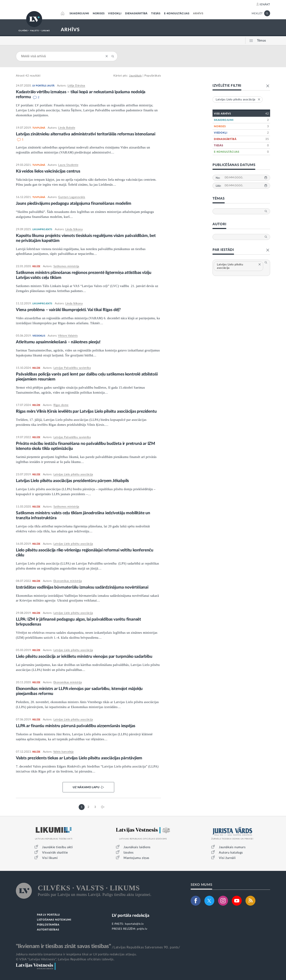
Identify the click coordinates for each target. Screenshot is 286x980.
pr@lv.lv (142, 929)
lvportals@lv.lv (134, 924)
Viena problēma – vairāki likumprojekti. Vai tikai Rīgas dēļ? (68, 310)
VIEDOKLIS (39, 336)
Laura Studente (68, 165)
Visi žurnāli (227, 858)
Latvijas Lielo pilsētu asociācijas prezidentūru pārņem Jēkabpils (72, 481)
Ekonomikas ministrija (68, 581)
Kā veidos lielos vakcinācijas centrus (48, 171)
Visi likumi (50, 858)
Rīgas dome (61, 405)
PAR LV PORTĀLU (48, 915)
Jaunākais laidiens (137, 847)
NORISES (99, 14)
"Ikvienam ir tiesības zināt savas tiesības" (63, 946)
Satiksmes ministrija (66, 266)
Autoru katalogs (231, 853)
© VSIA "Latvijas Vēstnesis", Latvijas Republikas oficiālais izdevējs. (65, 959)
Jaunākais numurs (232, 847)
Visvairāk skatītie (55, 853)
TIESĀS (156, 14)
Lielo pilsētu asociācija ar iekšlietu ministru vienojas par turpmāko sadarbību (84, 656)
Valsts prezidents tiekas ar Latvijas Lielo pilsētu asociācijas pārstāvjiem (79, 758)
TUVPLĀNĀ (39, 128)
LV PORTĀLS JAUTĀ (43, 86)
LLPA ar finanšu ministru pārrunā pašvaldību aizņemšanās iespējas (76, 726)
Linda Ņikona (74, 229)
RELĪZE (36, 266)
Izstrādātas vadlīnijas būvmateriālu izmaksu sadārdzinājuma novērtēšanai (82, 587)
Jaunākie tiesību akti (57, 847)
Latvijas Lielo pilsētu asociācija (73, 474)
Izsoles (129, 853)
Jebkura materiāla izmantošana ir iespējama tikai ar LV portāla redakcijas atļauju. (76, 954)
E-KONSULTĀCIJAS (177, 14)
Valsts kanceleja (63, 752)
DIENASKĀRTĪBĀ (136, 14)
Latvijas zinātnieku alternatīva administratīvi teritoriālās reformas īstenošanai (86, 134)
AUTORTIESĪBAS (48, 930)
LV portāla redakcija (131, 915)
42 (27, 76)
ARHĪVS (198, 14)
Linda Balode (67, 128)
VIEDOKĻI (115, 14)
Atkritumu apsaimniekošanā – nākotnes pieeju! (58, 342)
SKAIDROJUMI (79, 14)
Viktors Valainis (68, 336)
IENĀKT (265, 5)
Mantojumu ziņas (136, 858)
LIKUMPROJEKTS (42, 229)
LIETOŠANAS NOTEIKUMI (54, 920)
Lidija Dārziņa (76, 86)
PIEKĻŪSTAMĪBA (48, 925)
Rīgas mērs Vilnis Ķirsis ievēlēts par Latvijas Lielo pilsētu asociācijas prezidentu (87, 411)
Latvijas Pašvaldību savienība (72, 368)
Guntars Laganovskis (72, 197)
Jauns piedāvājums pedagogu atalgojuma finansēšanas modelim (73, 203)
